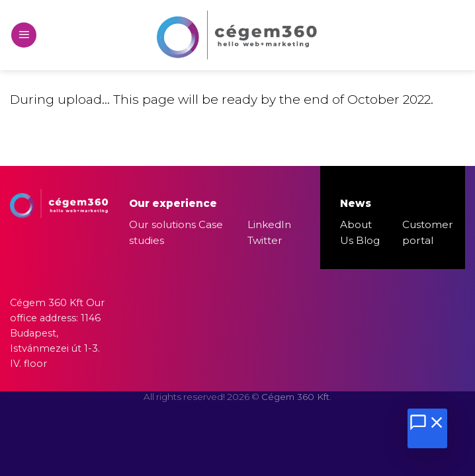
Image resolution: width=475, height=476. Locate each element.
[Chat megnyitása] (427, 428)
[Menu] (24, 35)
